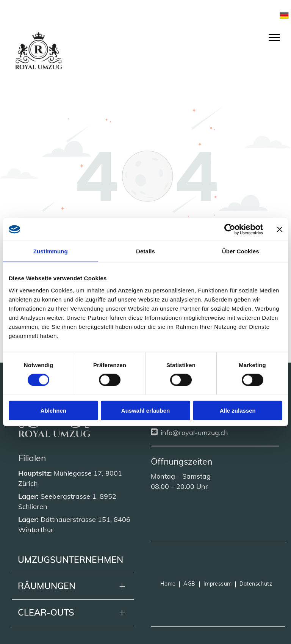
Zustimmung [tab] (51, 251)
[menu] (274, 38)
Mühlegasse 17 (78, 473)
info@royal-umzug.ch (194, 433)
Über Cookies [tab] (241, 251)
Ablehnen (53, 410)
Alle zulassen (238, 410)
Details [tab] (145, 251)
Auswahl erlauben (145, 410)
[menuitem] (169, 584)
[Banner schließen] (280, 229)
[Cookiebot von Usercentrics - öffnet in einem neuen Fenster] (230, 229)
